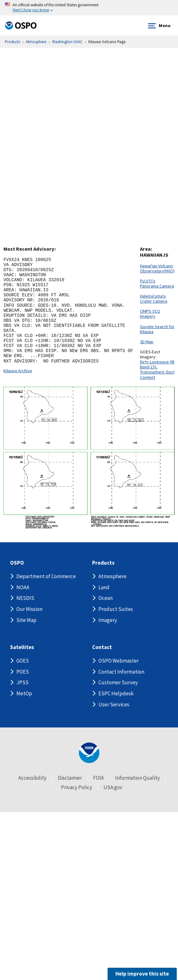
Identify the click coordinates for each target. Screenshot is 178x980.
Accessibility (32, 778)
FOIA (98, 778)
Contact (102, 647)
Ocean (106, 598)
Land (104, 587)
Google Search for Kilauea (157, 329)
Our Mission (29, 609)
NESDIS (25, 598)
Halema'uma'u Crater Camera (154, 299)
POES (23, 672)
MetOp (24, 693)
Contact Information (121, 672)
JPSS (22, 682)
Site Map (26, 620)
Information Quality (137, 778)
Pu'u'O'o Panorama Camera (157, 283)
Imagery (108, 620)
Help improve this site (142, 974)
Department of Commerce (46, 576)
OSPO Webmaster (119, 661)
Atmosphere (112, 576)
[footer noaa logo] (89, 753)
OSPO (17, 563)
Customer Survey (118, 682)
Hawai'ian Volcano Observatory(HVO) (157, 268)
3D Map (147, 342)
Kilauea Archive (18, 371)
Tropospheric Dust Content (157, 374)
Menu (158, 26)
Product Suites (116, 609)
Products (103, 563)
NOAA (23, 587)
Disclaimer (70, 778)
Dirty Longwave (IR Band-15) (157, 364)
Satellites (22, 647)
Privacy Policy (77, 787)
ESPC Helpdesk (116, 693)
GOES (23, 661)
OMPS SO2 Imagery (150, 314)
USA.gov (113, 787)
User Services (114, 704)
